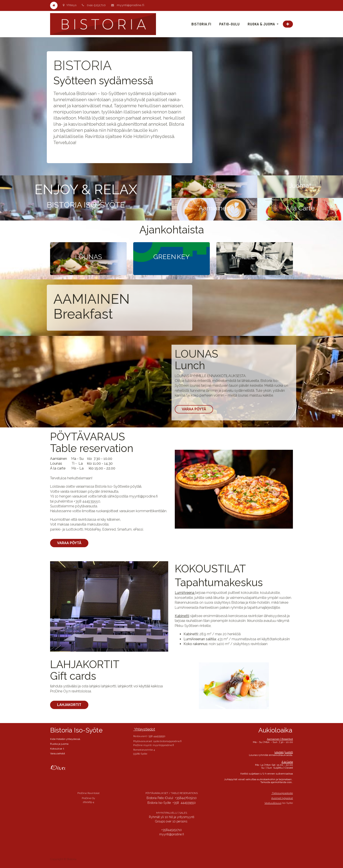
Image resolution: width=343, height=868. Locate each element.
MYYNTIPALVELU (167, 813)
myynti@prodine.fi (131, 5)
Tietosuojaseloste (282, 793)
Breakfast (83, 314)
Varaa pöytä (194, 409)
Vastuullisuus (273, 803)
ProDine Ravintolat (88, 793)
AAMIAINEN (92, 299)
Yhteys (70, 5)
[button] (288, 24)
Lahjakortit (69, 705)
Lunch (190, 365)
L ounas (214, 186)
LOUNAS (196, 354)
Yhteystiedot (144, 729)
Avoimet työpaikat (282, 798)
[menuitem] (201, 24)
